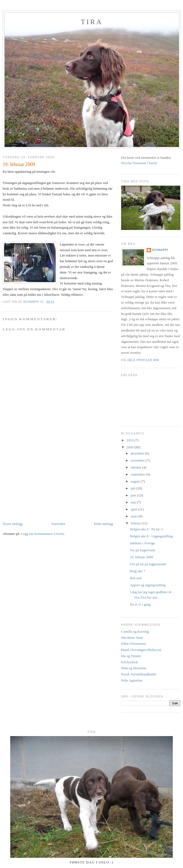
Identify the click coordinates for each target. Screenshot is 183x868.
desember (138, 453)
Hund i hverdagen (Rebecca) (141, 650)
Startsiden (58, 524)
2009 (130, 447)
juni (134, 495)
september (138, 474)
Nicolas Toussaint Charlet (139, 163)
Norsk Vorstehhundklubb (139, 674)
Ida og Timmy (131, 656)
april (134, 509)
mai (134, 502)
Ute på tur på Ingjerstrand (148, 564)
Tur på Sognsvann (142, 550)
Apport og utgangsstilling (148, 585)
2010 (130, 440)
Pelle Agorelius (132, 680)
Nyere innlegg (13, 524)
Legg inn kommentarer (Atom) (43, 534)
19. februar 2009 (141, 557)
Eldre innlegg (104, 524)
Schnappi (160, 250)
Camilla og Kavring (135, 631)
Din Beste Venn (132, 638)
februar (136, 523)
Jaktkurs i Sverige (142, 543)
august (136, 481)
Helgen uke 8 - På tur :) (146, 529)
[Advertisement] (43, 484)
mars (135, 516)
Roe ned (136, 578)
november (138, 460)
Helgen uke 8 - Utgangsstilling (151, 536)
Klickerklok (129, 662)
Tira (92, 22)
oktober (137, 467)
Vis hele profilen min (140, 360)
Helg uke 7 (137, 571)
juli (134, 488)
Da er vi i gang (140, 604)
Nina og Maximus (134, 668)
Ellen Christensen (133, 644)
